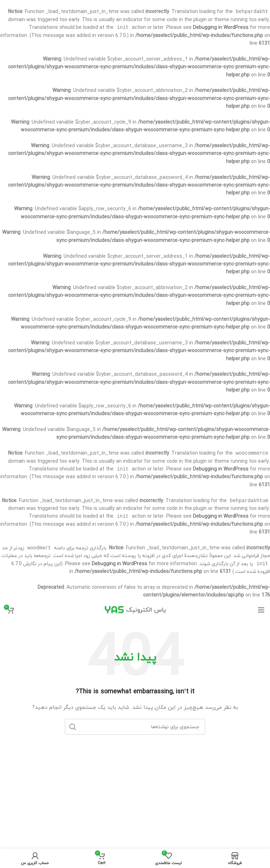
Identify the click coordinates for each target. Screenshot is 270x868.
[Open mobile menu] (261, 613)
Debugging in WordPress (221, 28)
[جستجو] (135, 730)
